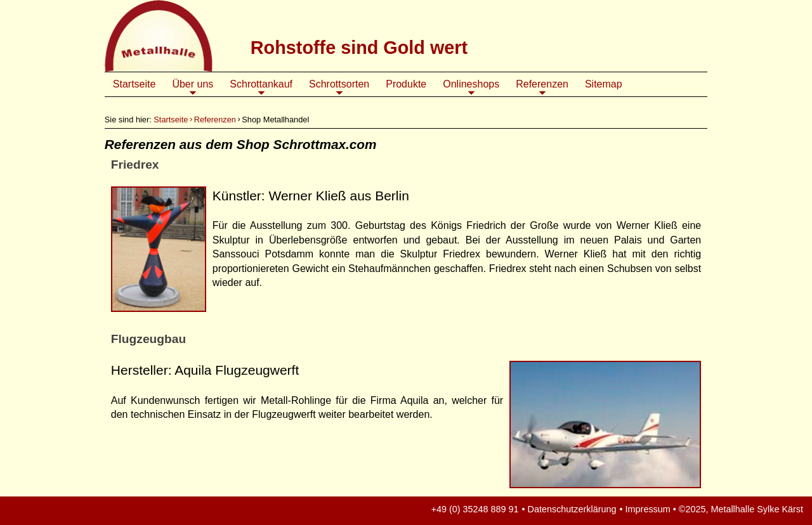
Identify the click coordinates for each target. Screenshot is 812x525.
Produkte (406, 84)
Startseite (134, 84)
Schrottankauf (261, 87)
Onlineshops (471, 87)
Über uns (193, 87)
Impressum (648, 509)
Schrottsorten (339, 87)
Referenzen (542, 87)
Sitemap (604, 84)
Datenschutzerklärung (572, 509)
